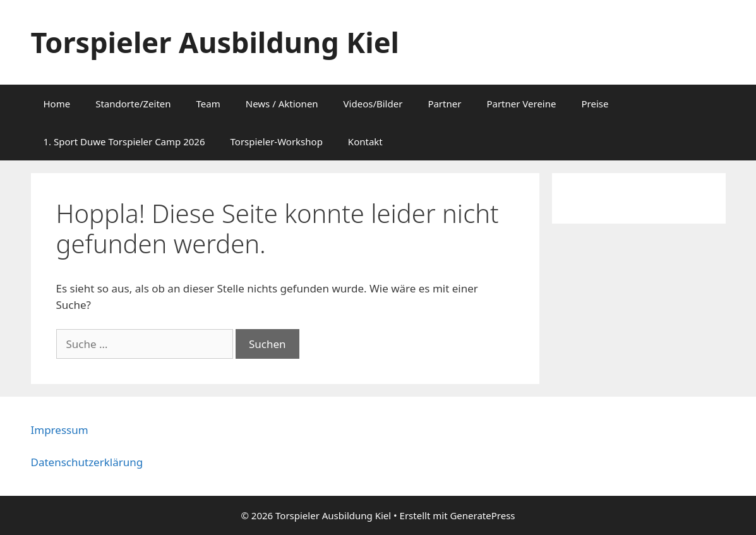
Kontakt (365, 141)
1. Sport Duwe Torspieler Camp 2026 (124, 141)
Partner (444, 104)
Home (57, 104)
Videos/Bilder (373, 104)
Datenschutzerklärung (87, 462)
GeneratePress (482, 515)
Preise (595, 104)
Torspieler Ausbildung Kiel (215, 42)
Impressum (60, 430)
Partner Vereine (521, 104)
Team (208, 104)
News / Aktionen (282, 104)
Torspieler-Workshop (277, 141)
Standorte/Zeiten (133, 104)
